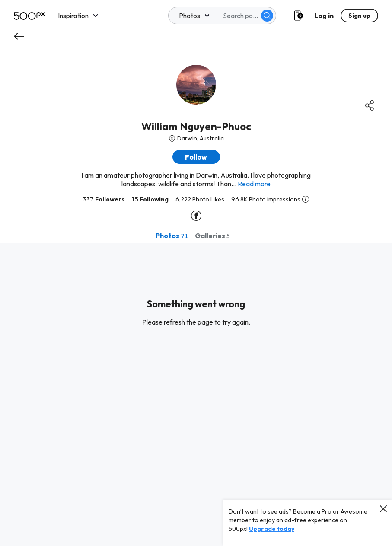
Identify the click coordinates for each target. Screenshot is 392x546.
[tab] (172, 236)
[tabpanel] (196, 395)
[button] (196, 157)
